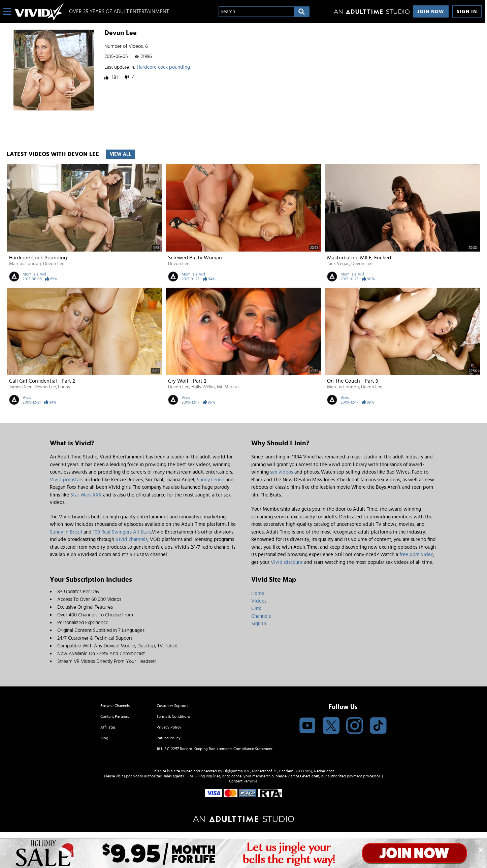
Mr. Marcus (228, 387)
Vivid (27, 397)
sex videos (282, 472)
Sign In (467, 12)
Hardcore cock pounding (163, 67)
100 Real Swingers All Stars (122, 532)
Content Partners (115, 716)
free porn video (416, 555)
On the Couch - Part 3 (352, 381)
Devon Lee (54, 264)
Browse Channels (115, 706)
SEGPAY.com (307, 776)
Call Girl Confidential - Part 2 (42, 381)
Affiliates (108, 727)
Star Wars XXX (86, 495)
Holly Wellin (203, 387)
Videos (259, 601)
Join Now (431, 12)
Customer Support (172, 706)
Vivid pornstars (67, 480)
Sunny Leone (210, 480)
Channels (261, 616)
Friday (64, 387)
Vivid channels (132, 539)
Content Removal (244, 781)
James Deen (21, 387)
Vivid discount (287, 562)
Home (258, 593)
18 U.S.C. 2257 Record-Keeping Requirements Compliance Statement (215, 749)
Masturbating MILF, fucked (359, 258)
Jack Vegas (338, 264)
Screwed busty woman (195, 258)
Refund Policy (169, 738)
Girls (256, 608)
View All (120, 154)
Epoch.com (134, 776)
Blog (104, 738)
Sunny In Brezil (66, 532)
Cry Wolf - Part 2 (187, 381)
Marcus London (25, 264)
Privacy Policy (169, 727)
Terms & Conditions (173, 716)
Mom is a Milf (34, 274)
